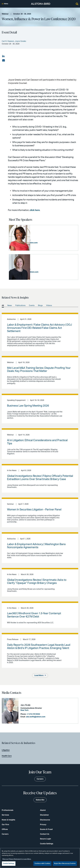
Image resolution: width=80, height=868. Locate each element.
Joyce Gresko (38, 262)
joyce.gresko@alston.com (49, 272)
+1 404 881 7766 (45, 240)
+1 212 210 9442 (33, 714)
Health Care (7, 756)
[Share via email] (4, 60)
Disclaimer (44, 815)
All (3, 305)
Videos (49, 305)
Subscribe (40, 800)
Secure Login (45, 839)
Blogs (40, 305)
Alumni (43, 810)
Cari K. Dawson (40, 233)
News (10, 305)
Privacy (43, 824)
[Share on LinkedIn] (4, 56)
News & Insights (8, 820)
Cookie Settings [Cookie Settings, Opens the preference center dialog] (9, 864)
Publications (20, 305)
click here (35, 210)
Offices (5, 829)
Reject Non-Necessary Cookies (65, 864)
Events (32, 305)
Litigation (6, 750)
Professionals (8, 810)
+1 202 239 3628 (45, 269)
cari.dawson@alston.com (48, 243)
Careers (5, 834)
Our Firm (5, 824)
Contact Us (45, 834)
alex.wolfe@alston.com (35, 717)
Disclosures (45, 820)
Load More (39, 675)
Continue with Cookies (42, 864)
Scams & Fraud (46, 829)
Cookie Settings (47, 843)
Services (5, 815)
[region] (40, 858)
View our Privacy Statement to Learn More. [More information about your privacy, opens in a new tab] (17, 859)
